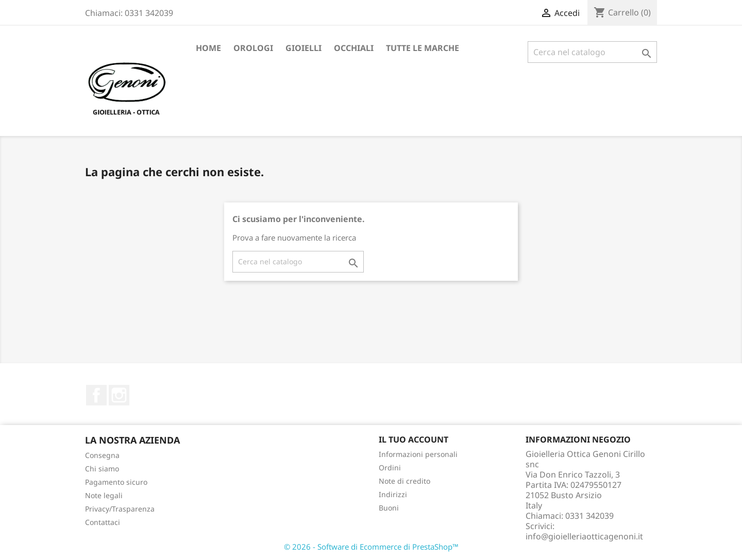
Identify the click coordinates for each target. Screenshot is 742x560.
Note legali (104, 495)
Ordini (390, 468)
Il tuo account (414, 439)
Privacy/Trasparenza (120, 509)
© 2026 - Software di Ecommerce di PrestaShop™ (371, 547)
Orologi (253, 48)
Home (208, 48)
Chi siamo (102, 469)
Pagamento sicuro (116, 482)
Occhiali (354, 48)
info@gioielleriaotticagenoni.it (584, 536)
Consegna (102, 455)
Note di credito (404, 481)
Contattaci (103, 522)
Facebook (96, 395)
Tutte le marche (423, 48)
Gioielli (303, 48)
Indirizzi (393, 494)
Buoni (389, 508)
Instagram (119, 395)
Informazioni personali (418, 454)
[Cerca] (592, 52)
